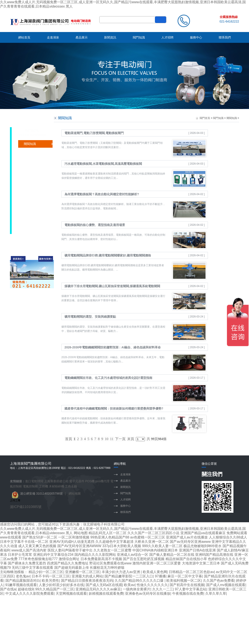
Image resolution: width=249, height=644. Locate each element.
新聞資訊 (110, 37)
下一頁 (120, 439)
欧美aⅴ (129, 585)
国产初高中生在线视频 (187, 585)
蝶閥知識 (30, 151)
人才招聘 (167, 37)
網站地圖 (75, 493)
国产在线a (8, 589)
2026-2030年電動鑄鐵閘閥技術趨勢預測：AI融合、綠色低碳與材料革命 (113, 347)
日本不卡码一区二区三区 (51, 576)
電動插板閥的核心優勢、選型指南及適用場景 (95, 225)
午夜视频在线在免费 (188, 594)
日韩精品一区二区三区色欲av (191, 572)
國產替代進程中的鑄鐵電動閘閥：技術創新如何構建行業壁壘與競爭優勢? (114, 409)
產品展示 (82, 37)
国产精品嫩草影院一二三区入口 (129, 576)
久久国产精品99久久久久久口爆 (140, 581)
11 (112, 439)
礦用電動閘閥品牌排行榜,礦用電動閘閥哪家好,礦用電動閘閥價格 (108, 255)
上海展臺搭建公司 (56, 481)
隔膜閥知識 (31, 212)
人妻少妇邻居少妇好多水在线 (61, 585)
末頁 (131, 439)
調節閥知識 (31, 174)
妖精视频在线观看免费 (106, 594)
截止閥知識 (31, 167)
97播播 (160, 576)
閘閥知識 (30, 144)
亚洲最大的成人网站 (87, 576)
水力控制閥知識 (34, 227)
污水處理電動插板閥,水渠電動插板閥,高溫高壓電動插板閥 (103, 164)
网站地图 (81, 533)
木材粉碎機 (56, 486)
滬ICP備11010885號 (26, 507)
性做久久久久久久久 (152, 585)
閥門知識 (139, 37)
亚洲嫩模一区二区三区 (82, 572)
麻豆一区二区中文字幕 (185, 576)
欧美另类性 (50, 581)
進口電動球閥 (34, 481)
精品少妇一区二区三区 (46, 572)
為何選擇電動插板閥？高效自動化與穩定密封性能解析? (102, 194)
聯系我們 (225, 37)
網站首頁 (24, 37)
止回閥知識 (31, 204)
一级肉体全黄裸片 (137, 589)
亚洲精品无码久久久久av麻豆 (98, 589)
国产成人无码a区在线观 (104, 585)
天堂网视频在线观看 (71, 594)
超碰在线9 (26, 589)
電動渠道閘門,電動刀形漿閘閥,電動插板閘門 (94, 133)
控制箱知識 (31, 197)
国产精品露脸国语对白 (23, 581)
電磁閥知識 (31, 189)
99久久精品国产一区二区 (55, 589)
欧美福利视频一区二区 (184, 581)
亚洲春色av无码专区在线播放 (148, 594)
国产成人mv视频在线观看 (226, 585)
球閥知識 (30, 159)
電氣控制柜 (31, 486)
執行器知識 (31, 182)
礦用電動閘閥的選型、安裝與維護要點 (90, 317)
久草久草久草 (216, 594)
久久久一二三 (163, 589)
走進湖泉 (53, 37)
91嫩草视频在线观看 (21, 585)
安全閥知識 (31, 219)
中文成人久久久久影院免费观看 (30, 594)
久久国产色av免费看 (219, 581)
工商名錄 (71, 486)
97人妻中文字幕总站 (191, 589)
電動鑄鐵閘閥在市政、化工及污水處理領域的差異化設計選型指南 (108, 378)
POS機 (90, 481)
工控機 (43, 486)
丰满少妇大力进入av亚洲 (121, 572)
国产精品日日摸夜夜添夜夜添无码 (87, 581)
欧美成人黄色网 (155, 572)
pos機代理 (102, 481)
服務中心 (196, 37)
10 (107, 439)
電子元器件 (77, 481)
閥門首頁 (205, 118)
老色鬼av (23, 576)
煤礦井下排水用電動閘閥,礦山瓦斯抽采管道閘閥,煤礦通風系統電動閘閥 (112, 286)
